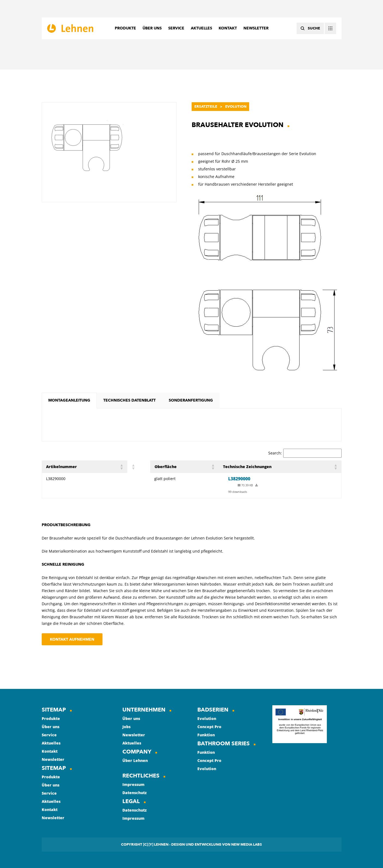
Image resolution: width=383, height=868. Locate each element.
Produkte (51, 718)
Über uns (51, 727)
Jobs (126, 727)
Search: (275, 453)
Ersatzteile (206, 107)
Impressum (133, 784)
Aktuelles (51, 743)
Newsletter (53, 759)
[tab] (69, 400)
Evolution (236, 107)
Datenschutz (135, 793)
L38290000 (239, 479)
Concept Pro (209, 727)
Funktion (206, 735)
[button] (121, 467)
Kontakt (50, 751)
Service (49, 735)
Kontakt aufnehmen (72, 639)
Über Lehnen (135, 760)
